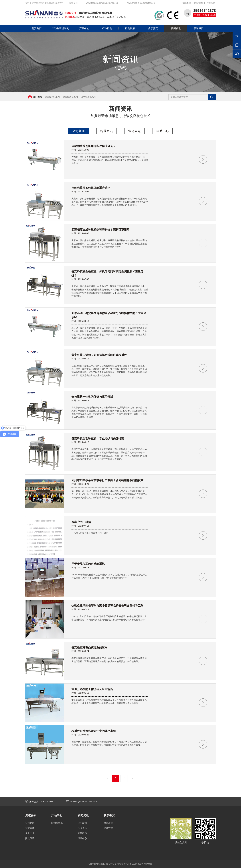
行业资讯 (107, 131)
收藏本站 (186, 3)
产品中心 (81, 28)
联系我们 (195, 28)
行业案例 (104, 28)
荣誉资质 (30, 828)
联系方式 (108, 828)
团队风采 (30, 838)
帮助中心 (162, 131)
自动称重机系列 (59, 28)
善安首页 (37, 28)
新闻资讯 (172, 28)
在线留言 (211, 3)
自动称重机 (57, 823)
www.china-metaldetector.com (141, 3)
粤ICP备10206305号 (134, 864)
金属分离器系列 (70, 97)
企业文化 (30, 833)
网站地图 (199, 3)
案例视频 (127, 28)
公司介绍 (30, 823)
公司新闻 (79, 131)
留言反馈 (108, 823)
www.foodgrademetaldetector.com (102, 3)
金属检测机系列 (52, 97)
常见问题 (134, 131)
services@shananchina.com (83, 801)
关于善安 (150, 28)
